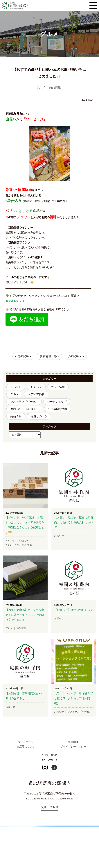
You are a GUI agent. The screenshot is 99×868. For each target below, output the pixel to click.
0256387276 (16, 301)
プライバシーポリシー (73, 746)
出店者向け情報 (58, 409)
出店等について (26, 746)
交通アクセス (50, 807)
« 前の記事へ (23, 356)
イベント (16, 387)
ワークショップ (57, 402)
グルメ (14, 394)
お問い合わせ (50, 755)
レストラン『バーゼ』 (24, 402)
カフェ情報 (58, 387)
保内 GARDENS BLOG (24, 409)
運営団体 (73, 742)
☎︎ (7, 301)
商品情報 (16, 416)
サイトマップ (26, 742)
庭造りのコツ (39, 416)
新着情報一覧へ (49, 356)
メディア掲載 (36, 394)
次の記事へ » (76, 356)
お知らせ (36, 387)
